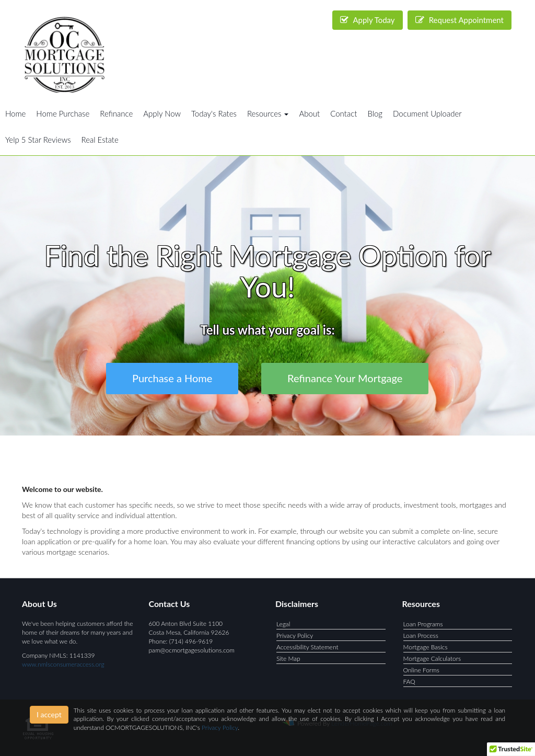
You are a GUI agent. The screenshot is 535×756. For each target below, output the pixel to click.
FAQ (409, 681)
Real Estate (100, 140)
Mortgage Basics (426, 647)
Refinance (116, 113)
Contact (344, 113)
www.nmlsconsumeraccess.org (63, 664)
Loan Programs (423, 624)
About (309, 113)
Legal (283, 624)
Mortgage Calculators (432, 658)
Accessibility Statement (307, 647)
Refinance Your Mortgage (345, 378)
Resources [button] (268, 113)
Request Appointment (460, 20)
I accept (49, 714)
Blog (375, 113)
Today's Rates (214, 113)
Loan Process (421, 635)
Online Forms (421, 670)
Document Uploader (427, 113)
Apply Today (368, 20)
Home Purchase (63, 113)
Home (15, 113)
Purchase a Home (172, 378)
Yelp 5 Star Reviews (38, 140)
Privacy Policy (295, 635)
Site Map (288, 658)
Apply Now (162, 113)
